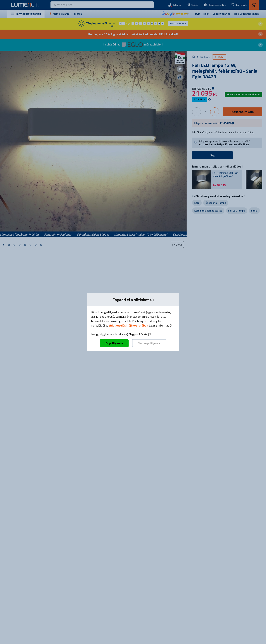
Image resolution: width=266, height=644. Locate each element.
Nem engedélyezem (149, 343)
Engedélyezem (114, 343)
